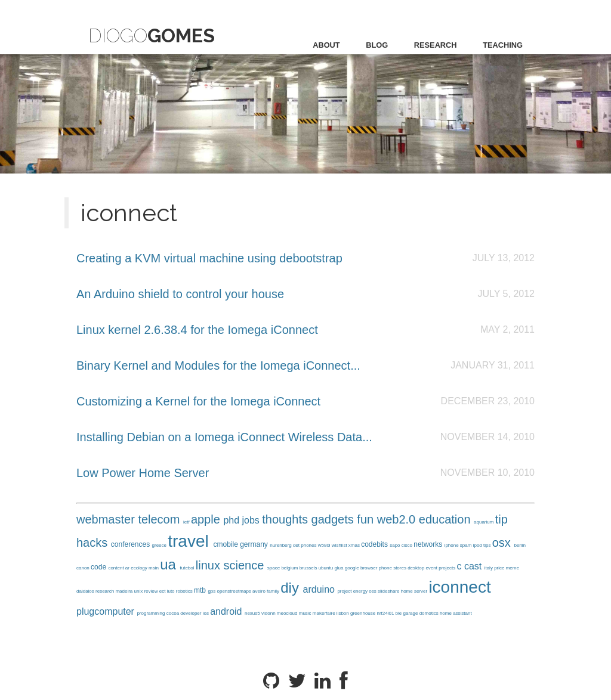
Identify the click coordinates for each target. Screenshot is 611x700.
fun (367, 519)
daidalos (86, 591)
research (436, 45)
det (297, 545)
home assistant (456, 613)
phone (386, 568)
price (500, 568)
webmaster (107, 519)
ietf (187, 522)
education (446, 519)
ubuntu (327, 568)
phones (309, 545)
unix (139, 591)
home (408, 591)
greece (160, 545)
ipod (478, 545)
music (306, 613)
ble (399, 613)
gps (212, 591)
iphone (452, 545)
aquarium (485, 522)
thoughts (286, 519)
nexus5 (253, 613)
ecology (140, 568)
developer (191, 613)
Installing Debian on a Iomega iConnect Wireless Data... (224, 437)
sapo (396, 545)
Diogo (152, 35)
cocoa (174, 613)
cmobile (226, 544)
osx (503, 543)
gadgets (334, 519)
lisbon (343, 613)
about (326, 45)
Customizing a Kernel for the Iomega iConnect (198, 401)
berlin (520, 545)
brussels (309, 568)
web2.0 (398, 519)
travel (190, 541)
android (227, 611)
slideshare (389, 591)
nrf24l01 (386, 613)
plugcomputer (107, 611)
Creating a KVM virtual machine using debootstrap (209, 258)
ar (128, 568)
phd (232, 520)
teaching (503, 45)
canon (84, 568)
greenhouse (363, 613)
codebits (375, 544)
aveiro (260, 591)
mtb (201, 590)
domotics (430, 613)
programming (151, 613)
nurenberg (281, 545)
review (151, 591)
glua (339, 568)
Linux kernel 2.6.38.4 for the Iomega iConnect (197, 330)
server (421, 591)
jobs (252, 520)
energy (361, 591)
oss (373, 591)
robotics (185, 591)
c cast (470, 566)
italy (489, 568)
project (345, 591)
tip (502, 519)
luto (172, 591)
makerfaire (325, 613)
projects (448, 568)
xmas (355, 545)
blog (377, 45)
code (99, 567)
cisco (408, 545)
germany (255, 544)
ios (206, 613)
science (245, 565)
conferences (132, 544)
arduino (320, 589)
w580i (325, 545)
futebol (188, 568)
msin (154, 568)
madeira (124, 591)
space (274, 568)
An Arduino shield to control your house (180, 294)
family (274, 591)
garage (411, 613)
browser (370, 568)
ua (170, 564)
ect (163, 591)
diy (291, 588)
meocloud (288, 613)
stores (400, 568)
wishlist (340, 545)
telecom (161, 519)
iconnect (459, 587)
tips (488, 545)
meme (513, 568)
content (116, 568)
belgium (290, 568)
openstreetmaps (235, 591)
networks (429, 544)
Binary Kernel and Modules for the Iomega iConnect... (218, 366)
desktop (416, 568)
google (353, 568)
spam (467, 545)
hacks (94, 543)
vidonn (269, 613)
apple (207, 519)
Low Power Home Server (143, 473)
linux (210, 565)
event (432, 568)
